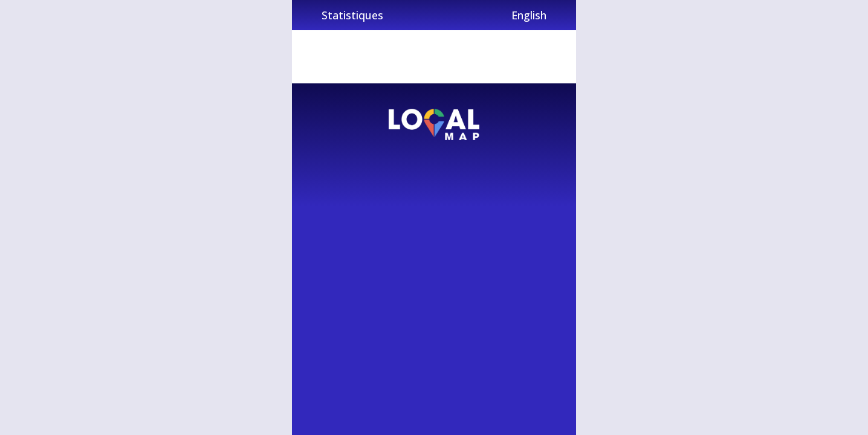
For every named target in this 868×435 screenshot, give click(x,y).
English (529, 15)
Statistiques (352, 15)
